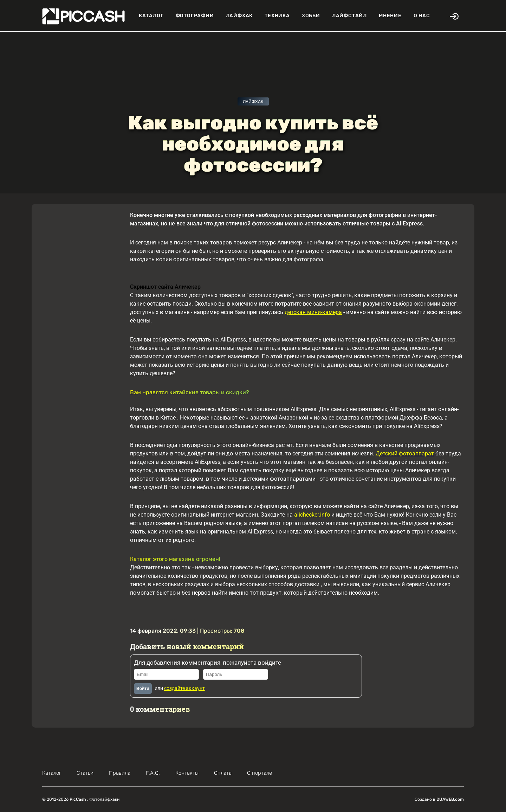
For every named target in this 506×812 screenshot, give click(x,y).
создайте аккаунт (184, 688)
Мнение (390, 16)
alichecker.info (312, 515)
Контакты (187, 773)
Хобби (311, 16)
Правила (120, 773)
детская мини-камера (313, 312)
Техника (277, 16)
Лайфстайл (349, 16)
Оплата (223, 773)
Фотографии (195, 16)
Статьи (85, 773)
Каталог (151, 16)
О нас (422, 16)
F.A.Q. (153, 773)
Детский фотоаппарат (405, 453)
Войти (143, 689)
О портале (260, 773)
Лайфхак (239, 16)
